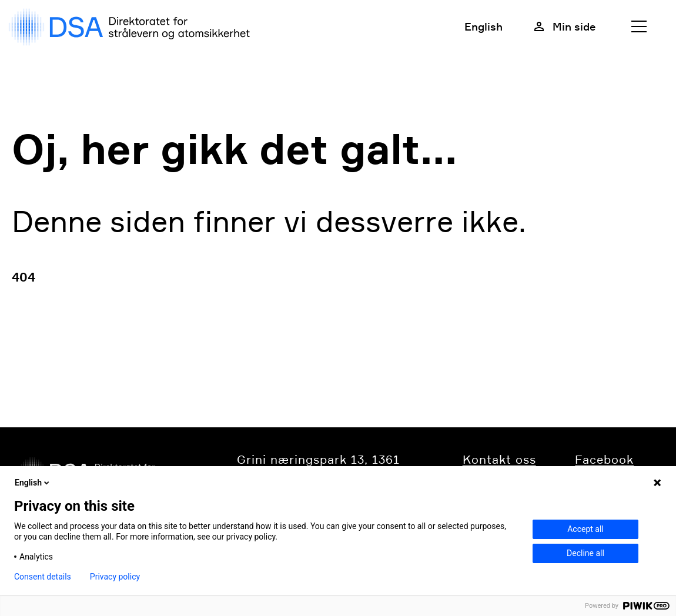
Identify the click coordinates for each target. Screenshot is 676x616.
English (483, 26)
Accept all (585, 529)
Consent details (43, 577)
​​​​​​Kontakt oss (499, 460)
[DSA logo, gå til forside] (132, 27)
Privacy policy (115, 577)
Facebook (604, 460)
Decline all (585, 553)
